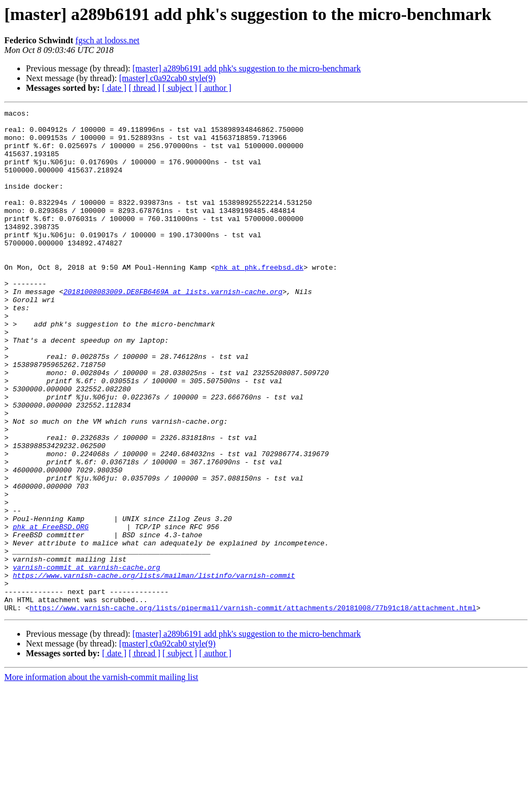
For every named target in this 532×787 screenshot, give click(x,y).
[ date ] (114, 88)
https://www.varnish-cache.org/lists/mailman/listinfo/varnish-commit (154, 669)
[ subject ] (180, 88)
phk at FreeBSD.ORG (51, 611)
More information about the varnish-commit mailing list (101, 778)
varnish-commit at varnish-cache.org (87, 659)
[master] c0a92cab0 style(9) (167, 78)
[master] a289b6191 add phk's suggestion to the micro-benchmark (247, 68)
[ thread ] (144, 88)
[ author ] (216, 88)
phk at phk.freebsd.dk (259, 299)
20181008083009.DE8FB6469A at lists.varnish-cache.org (173, 329)
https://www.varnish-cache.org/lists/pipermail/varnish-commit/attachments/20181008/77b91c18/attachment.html (253, 708)
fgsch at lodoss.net (108, 40)
